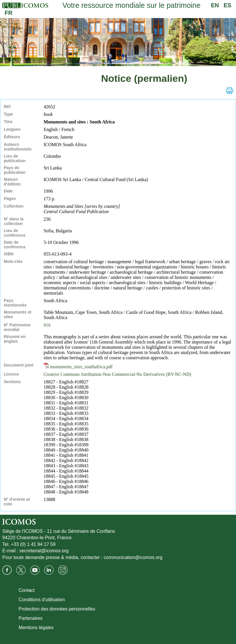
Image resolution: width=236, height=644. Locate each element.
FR (9, 13)
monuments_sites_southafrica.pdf (78, 367)
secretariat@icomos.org (44, 551)
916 (47, 325)
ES (227, 5)
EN (215, 5)
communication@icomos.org (133, 557)
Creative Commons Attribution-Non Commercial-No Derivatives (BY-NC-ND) (117, 374)
